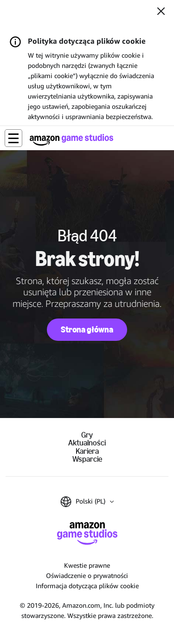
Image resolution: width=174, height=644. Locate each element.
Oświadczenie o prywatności (87, 575)
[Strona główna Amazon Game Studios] (71, 140)
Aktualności (87, 443)
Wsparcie (87, 459)
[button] (13, 138)
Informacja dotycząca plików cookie (87, 586)
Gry (87, 435)
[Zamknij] (161, 12)
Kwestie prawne (87, 565)
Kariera (87, 451)
